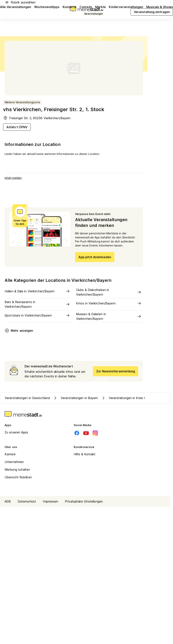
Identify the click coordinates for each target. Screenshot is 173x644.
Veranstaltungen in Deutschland (27, 398)
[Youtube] (86, 433)
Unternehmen (14, 462)
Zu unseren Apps (16, 432)
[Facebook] (77, 433)
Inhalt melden (13, 178)
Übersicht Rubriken (18, 477)
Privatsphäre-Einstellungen (84, 501)
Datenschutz (27, 501)
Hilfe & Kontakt (85, 454)
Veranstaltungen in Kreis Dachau (128, 398)
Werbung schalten (17, 470)
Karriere (10, 454)
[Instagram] (95, 433)
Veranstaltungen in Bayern (76, 398)
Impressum (50, 501)
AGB (8, 501)
